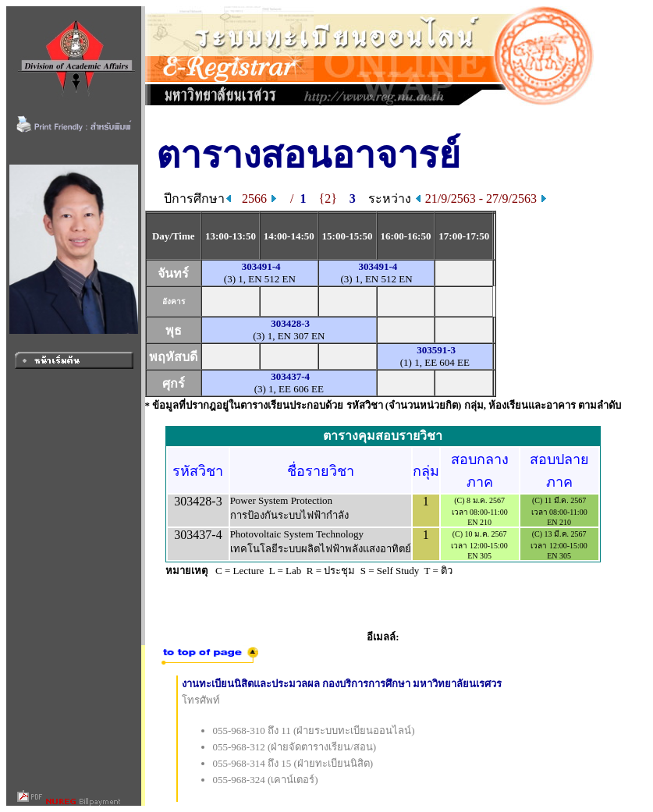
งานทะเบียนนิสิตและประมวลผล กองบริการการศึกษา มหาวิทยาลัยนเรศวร (342, 684)
